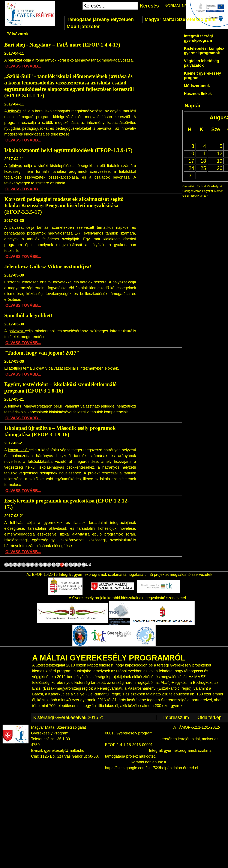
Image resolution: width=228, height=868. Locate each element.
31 (191, 176)
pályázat (15, 60)
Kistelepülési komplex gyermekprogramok (204, 51)
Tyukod (201, 186)
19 (220, 161)
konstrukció (18, 450)
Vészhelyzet (214, 186)
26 (220, 168)
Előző (84, 565)
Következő (6, 565)
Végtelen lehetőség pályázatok (201, 63)
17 (79, 565)
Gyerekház (189, 186)
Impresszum (176, 717)
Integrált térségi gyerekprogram (198, 38)
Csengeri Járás (192, 191)
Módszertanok (197, 86)
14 (66, 565)
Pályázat (208, 191)
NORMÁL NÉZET (180, 6)
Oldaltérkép (209, 717)
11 (54, 565)
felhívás (14, 111)
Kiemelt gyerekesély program (202, 76)
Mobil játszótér (83, 26)
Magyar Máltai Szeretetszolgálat (180, 19)
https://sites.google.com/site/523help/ (137, 768)
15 (71, 565)
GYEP (204, 196)
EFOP (195, 196)
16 (75, 565)
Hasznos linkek (198, 94)
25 (203, 168)
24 (191, 168)
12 (58, 565)
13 (62, 565)
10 (49, 565)
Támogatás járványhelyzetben (100, 19)
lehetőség (30, 282)
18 (203, 161)
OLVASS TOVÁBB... (23, 66)
